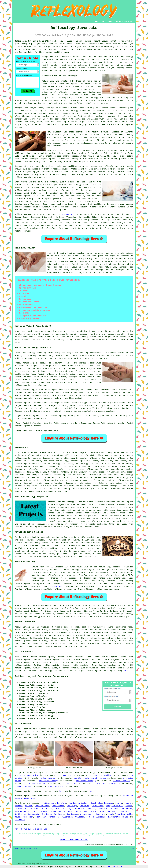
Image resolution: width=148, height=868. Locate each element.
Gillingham (67, 817)
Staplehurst (86, 814)
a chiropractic (56, 786)
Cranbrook (47, 814)
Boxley (44, 811)
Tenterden (54, 817)
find (23, 657)
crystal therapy (23, 786)
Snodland (34, 809)
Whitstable (81, 817)
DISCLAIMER (128, 22)
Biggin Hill (97, 811)
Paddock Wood (42, 806)
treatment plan (53, 156)
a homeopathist (49, 778)
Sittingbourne (22, 811)
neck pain (78, 469)
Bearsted (79, 809)
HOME (97, 22)
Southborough (126, 811)
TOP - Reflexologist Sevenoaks (31, 829)
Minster (114, 809)
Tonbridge (72, 806)
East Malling (64, 809)
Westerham (41, 817)
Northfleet (20, 814)
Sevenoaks (67, 214)
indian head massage (106, 784)
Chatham (128, 803)
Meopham (91, 809)
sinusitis (64, 480)
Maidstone (59, 814)
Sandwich (84, 806)
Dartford (62, 803)
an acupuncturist (29, 775)
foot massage (53, 584)
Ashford (19, 806)
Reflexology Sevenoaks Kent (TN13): (34, 41)
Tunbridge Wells (124, 814)
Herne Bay (81, 811)
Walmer (29, 806)
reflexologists (46, 116)
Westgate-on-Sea (114, 806)
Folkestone (97, 806)
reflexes (80, 119)
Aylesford (84, 803)
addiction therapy (49, 781)
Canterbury (20, 809)
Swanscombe (34, 814)
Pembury (103, 809)
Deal (111, 814)
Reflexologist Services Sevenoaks (41, 676)
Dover (17, 817)
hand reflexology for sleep (58, 464)
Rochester (28, 817)
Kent (23, 803)
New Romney (72, 814)
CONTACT (118, 22)
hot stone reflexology (56, 461)
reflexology (94, 47)
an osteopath (64, 775)
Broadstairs (58, 806)
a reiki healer (121, 781)
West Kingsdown (97, 817)
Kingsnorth (101, 814)
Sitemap (16, 848)
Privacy (132, 848)
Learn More (112, 867)
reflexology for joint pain (29, 466)
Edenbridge (96, 803)
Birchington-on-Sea (118, 817)
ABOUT (110, 22)
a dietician (70, 784)
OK (121, 867)
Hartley (112, 811)
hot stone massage (86, 781)
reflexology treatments (112, 578)
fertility (68, 478)
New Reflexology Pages (29, 848)
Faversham (47, 809)
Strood (129, 806)
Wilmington (49, 803)
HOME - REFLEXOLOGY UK (74, 840)
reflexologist (87, 71)
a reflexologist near (59, 505)
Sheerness (20, 820)
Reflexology (29, 49)
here (126, 671)
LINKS (103, 22)
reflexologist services (83, 668)
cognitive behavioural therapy (90, 778)
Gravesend (56, 811)
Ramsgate (109, 803)
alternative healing (100, 775)
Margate (68, 811)
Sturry (119, 803)
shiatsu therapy (36, 784)
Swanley (72, 803)
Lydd (35, 811)
